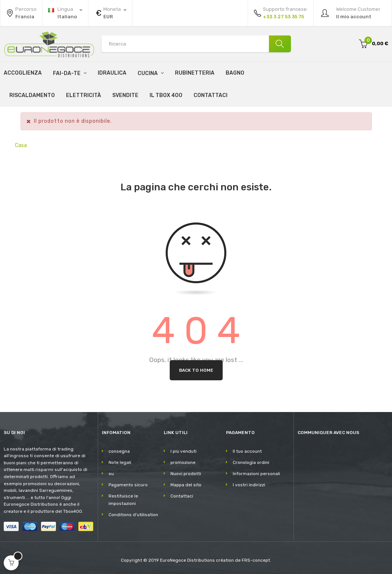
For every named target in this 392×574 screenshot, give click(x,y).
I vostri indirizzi (249, 485)
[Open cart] (11, 563)
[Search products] (196, 44)
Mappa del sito (186, 485)
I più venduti (184, 451)
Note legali (120, 462)
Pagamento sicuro (128, 485)
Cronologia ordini (251, 462)
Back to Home (196, 370)
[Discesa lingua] (65, 13)
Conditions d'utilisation (133, 515)
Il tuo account (247, 451)
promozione (183, 462)
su (111, 474)
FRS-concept (256, 560)
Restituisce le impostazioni (123, 500)
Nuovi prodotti (186, 474)
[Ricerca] (278, 44)
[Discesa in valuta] (110, 13)
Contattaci (182, 496)
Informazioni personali (256, 474)
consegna (119, 451)
